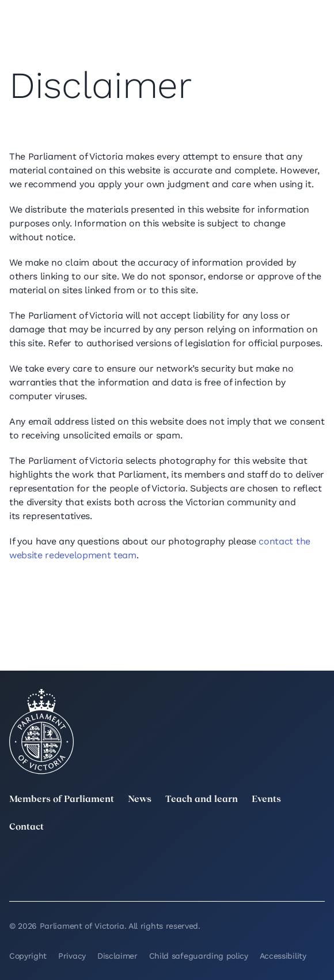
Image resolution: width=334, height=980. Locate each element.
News (140, 800)
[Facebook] (318, 862)
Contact (26, 827)
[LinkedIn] (117, 862)
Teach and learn (202, 800)
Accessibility (283, 956)
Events (266, 800)
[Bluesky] (117, 878)
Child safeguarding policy (199, 956)
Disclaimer (117, 956)
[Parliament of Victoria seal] (41, 732)
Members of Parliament (62, 800)
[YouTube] (16, 878)
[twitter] (16, 862)
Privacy (72, 956)
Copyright (28, 956)
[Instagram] (217, 862)
